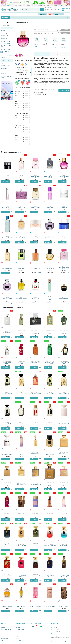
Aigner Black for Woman (6, 31)
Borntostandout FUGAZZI (7, 454)
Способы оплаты (30, 6)
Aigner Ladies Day (5, 35)
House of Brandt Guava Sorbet (64, 485)
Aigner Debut (4, 32)
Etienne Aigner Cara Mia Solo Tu (7, 44)
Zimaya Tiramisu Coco (64, 606)
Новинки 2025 (43, 14)
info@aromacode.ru (58, 634)
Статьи (3, 636)
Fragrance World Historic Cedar (64, 363)
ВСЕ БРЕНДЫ (66, 17)
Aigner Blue (3, 67)
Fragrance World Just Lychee (21, 363)
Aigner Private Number (5, 40)
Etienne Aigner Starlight (6, 50)
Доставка (18, 627)
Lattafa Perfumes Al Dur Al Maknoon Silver (35, 333)
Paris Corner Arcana (50, 454)
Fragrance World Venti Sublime (64, 333)
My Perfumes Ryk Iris (64, 545)
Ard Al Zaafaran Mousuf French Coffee (64, 576)
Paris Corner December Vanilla (35, 454)
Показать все (4, 57)
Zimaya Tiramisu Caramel (50, 606)
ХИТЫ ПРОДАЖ (6, 17)
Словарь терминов (54, 25)
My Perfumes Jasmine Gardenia (21, 576)
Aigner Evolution (4, 69)
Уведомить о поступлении (66, 30)
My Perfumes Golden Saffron (50, 576)
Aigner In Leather (4, 70)
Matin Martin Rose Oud (7, 606)
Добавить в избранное (65, 25)
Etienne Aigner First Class (6, 75)
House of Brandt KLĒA (21, 485)
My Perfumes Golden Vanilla (50, 545)
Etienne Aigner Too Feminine (7, 207)
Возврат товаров (20, 630)
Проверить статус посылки (44, 6)
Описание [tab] (42, 54)
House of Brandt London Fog (7, 485)
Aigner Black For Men (5, 65)
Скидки (55, 6)
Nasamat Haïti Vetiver (21, 393)
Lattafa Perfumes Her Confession (7, 363)
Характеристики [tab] (60, 54)
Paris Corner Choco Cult (21, 515)
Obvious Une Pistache (50, 424)
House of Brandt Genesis (35, 485)
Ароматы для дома (26, 14)
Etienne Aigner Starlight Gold (6, 52)
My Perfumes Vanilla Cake (7, 576)
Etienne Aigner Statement (6, 79)
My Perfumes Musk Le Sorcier (7, 545)
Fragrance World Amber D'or (35, 363)
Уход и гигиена (4, 634)
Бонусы (18, 634)
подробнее (36, 46)
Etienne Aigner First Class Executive (6, 77)
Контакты (18, 638)
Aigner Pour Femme (5, 39)
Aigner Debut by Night (5, 34)
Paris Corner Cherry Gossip (7, 515)
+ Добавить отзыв (64, 90)
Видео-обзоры (4, 638)
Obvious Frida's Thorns (21, 424)
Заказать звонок (49, 11)
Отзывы (3, 643)
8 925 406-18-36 (57, 632)
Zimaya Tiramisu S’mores (35, 606)
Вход (63, 6)
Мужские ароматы (15, 14)
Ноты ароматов (19, 640)
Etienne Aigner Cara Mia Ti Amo (6, 46)
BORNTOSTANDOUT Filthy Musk (64, 424)
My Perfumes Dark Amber (35, 576)
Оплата (17, 632)
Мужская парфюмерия (6, 632)
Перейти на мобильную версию (61, 641)
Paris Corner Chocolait (35, 515)
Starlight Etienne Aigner (50, 238)
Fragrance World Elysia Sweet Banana (50, 363)
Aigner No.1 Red (4, 72)
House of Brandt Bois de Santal (50, 485)
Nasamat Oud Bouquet (7, 393)
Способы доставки (18, 6)
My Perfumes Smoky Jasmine (35, 545)
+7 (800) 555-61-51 (52, 8)
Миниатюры (34, 14)
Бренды (3, 627)
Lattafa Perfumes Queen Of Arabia (50, 333)
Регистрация (67, 6)
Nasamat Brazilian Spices (64, 393)
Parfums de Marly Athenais (35, 393)
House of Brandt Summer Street (64, 454)
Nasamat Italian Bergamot (50, 393)
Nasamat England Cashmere (7, 424)
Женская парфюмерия (6, 630)
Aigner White (4, 73)
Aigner (19, 152)
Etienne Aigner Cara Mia (6, 42)
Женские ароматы (5, 14)
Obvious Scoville (35, 424)
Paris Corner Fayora (21, 454)
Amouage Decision (7, 333)
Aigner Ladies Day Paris (6, 37)
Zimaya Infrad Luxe (21, 606)
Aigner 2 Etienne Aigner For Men (6, 63)
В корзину (5, 182)
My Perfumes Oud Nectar (21, 545)
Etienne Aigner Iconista (6, 48)
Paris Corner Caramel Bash (50, 515)
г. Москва (8, 6)
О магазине (4, 640)
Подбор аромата (59, 14)
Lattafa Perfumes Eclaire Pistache (21, 333)
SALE (50, 14)
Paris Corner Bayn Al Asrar (64, 515)
